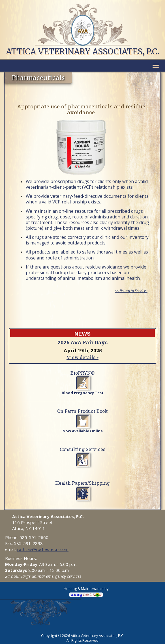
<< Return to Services (131, 291)
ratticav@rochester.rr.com (43, 549)
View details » (82, 357)
